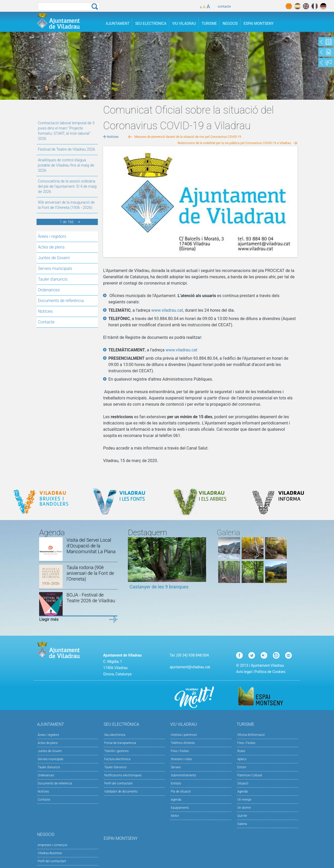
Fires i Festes (180, 751)
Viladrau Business (50, 853)
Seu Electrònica (151, 23)
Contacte (46, 322)
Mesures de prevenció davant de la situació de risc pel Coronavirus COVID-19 (188, 137)
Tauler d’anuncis (115, 767)
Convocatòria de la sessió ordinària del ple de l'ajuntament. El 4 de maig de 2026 (67, 187)
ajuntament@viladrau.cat (190, 667)
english (306, 6)
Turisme (209, 23)
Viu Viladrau (184, 23)
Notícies (45, 311)
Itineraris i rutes (181, 759)
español (297, 6)
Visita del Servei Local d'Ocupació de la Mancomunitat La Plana (91, 546)
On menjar (244, 800)
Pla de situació (181, 792)
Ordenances (49, 290)
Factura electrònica (117, 759)
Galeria (242, 824)
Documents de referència (61, 301)
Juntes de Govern (54, 258)
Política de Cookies (270, 672)
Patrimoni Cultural (249, 775)
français (315, 6)
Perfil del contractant (119, 783)
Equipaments (180, 808)
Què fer (242, 816)
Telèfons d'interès (183, 743)
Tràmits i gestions (117, 751)
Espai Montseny (258, 23)
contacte (224, 6)
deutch (323, 6)
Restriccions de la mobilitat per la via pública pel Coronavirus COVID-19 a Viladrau (234, 143)
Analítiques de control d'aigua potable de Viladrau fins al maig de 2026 (66, 165)
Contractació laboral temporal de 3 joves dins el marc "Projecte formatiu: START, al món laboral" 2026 (66, 131)
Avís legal (244, 672)
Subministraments (183, 775)
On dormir (244, 808)
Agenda (176, 800)
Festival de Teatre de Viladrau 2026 (66, 149)
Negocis (230, 23)
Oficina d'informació (251, 735)
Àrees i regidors (52, 236)
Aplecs (242, 759)
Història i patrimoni (184, 735)
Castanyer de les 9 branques (159, 587)
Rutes (241, 751)
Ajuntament (118, 23)
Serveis (176, 767)
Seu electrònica (115, 735)
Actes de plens (51, 247)
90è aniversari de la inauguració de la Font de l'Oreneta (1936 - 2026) (66, 205)
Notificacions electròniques (123, 775)
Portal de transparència (120, 743)
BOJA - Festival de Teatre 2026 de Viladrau (91, 598)
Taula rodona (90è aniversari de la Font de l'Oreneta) (90, 573)
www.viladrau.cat (167, 310)
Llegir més (49, 619)
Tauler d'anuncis (53, 279)
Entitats (176, 783)
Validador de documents (121, 792)
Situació (243, 783)
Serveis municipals (55, 268)
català (289, 6)
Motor (175, 816)
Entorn (242, 767)
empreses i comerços (53, 845)
